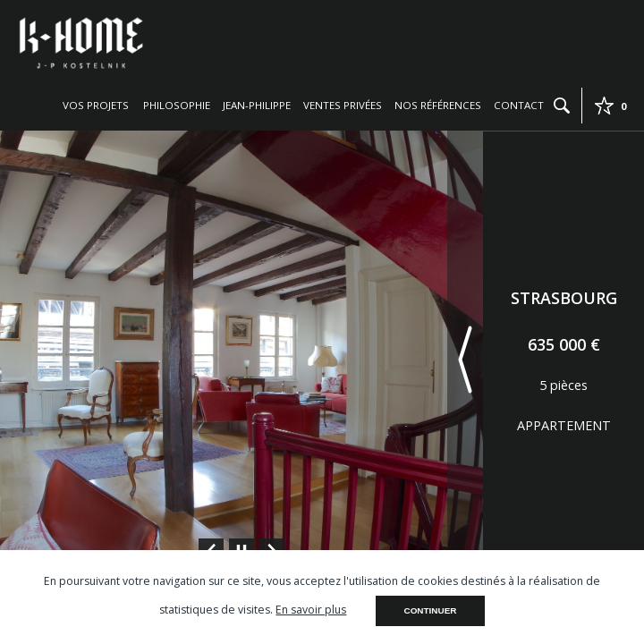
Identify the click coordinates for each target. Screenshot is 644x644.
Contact (519, 105)
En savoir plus (311, 610)
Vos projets (96, 105)
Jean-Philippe (257, 105)
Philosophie (177, 105)
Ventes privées (343, 105)
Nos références (438, 105)
